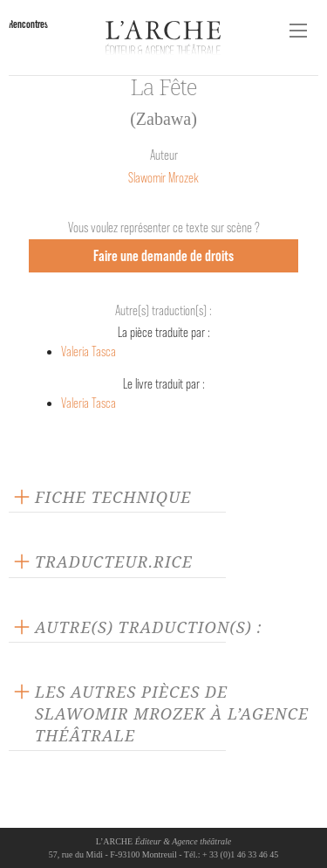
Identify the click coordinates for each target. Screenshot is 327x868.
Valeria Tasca (89, 351)
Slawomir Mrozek (163, 178)
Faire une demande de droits (163, 255)
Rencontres (28, 24)
